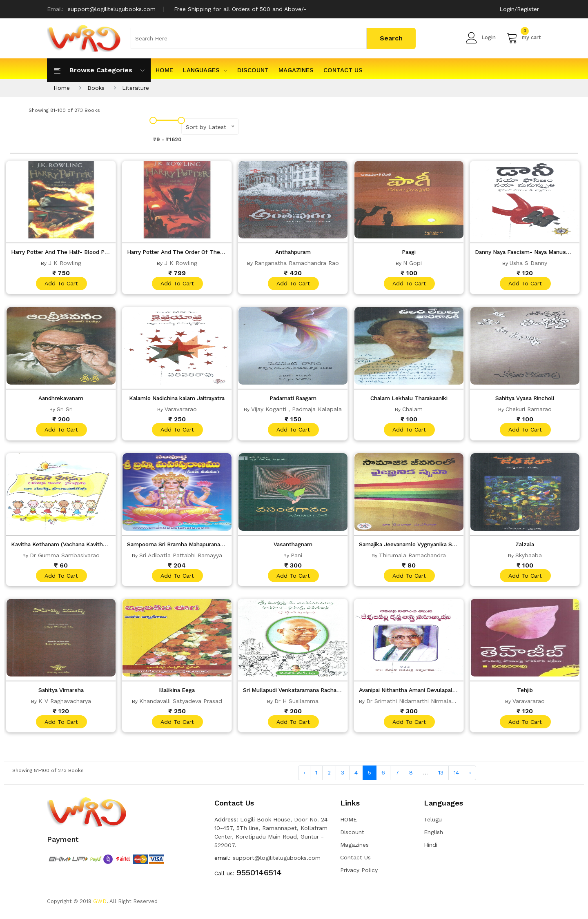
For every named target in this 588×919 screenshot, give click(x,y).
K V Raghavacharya (65, 704)
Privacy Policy (359, 873)
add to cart (61, 284)
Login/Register (519, 9)
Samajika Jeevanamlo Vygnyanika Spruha (418, 546)
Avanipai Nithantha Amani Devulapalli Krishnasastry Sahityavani (449, 693)
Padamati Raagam (293, 399)
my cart (524, 38)
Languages (205, 70)
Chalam (412, 410)
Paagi (409, 252)
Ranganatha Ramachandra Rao (297, 263)
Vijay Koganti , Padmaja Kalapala (296, 410)
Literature (136, 88)
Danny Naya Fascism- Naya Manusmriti (530, 252)
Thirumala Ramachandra (412, 557)
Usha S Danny (528, 263)
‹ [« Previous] (304, 776)
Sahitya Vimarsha (61, 693)
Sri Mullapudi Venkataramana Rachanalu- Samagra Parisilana (330, 693)
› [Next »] (470, 776)
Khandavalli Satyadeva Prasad (181, 704)
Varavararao (181, 410)
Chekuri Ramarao (529, 410)
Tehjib (525, 693)
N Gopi (412, 263)
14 (456, 776)
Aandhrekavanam (61, 399)
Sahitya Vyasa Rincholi (525, 399)
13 (441, 776)
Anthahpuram (293, 252)
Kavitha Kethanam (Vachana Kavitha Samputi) (76, 546)
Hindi (431, 848)
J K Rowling (65, 263)
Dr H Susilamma (296, 704)
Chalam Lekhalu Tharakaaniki (409, 399)
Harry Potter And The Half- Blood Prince (69, 252)
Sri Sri (65, 410)
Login (481, 38)
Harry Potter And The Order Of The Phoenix (190, 252)
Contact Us (343, 70)
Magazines (296, 70)
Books (96, 88)
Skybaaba (529, 557)
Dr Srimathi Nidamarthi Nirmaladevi (414, 704)
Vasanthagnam (293, 546)
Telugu (433, 823)
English (433, 835)
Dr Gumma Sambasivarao (65, 557)
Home (62, 88)
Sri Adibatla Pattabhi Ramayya (181, 557)
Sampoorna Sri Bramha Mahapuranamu (184, 546)
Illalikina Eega (177, 693)
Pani (296, 557)
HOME (164, 70)
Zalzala (525, 546)
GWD (100, 905)
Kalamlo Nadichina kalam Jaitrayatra (179, 399)
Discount (253, 70)
